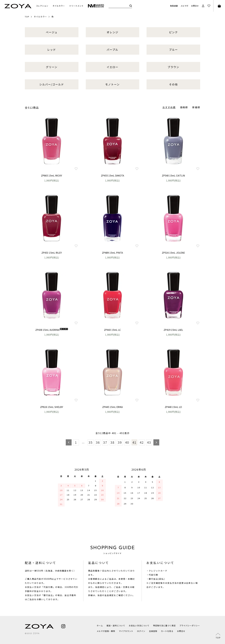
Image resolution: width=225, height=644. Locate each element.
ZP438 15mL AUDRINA (52, 330)
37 (105, 442)
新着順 (196, 107)
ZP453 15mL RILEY (52, 253)
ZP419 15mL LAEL (173, 330)
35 (91, 442)
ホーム (100, 626)
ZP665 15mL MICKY (52, 175)
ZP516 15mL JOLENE (173, 253)
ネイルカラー (40, 17)
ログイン (141, 631)
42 (142, 442)
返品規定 (109, 595)
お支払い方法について (139, 626)
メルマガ (184, 6)
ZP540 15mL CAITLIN (173, 175)
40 (127, 442)
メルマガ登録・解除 (106, 631)
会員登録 (153, 631)
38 (112, 442)
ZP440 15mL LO (173, 407)
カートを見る (167, 631)
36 (98, 442)
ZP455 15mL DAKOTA (112, 175)
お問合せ (195, 6)
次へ (156, 442)
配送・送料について (116, 626)
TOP (27, 17)
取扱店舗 (174, 6)
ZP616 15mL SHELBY (52, 407)
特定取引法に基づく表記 (164, 626)
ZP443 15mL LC (112, 330)
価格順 (184, 107)
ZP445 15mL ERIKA (112, 407)
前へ (69, 442)
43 (149, 442)
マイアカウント (126, 631)
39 (120, 442)
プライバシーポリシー (190, 626)
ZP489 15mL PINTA (112, 253)
